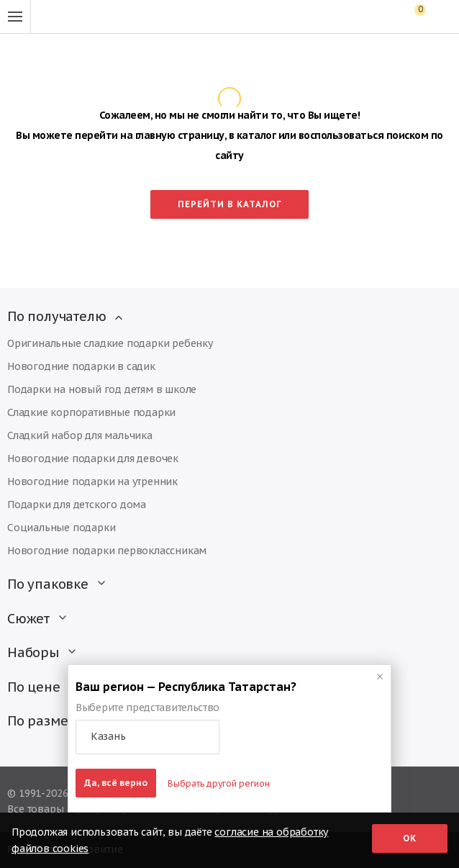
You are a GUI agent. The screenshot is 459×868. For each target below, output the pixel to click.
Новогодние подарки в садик (81, 366)
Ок (410, 838)
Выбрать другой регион (219, 783)
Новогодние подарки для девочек (93, 458)
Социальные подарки (61, 528)
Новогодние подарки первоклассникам (107, 551)
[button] (147, 737)
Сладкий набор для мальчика (80, 435)
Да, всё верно (116, 783)
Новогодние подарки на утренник (92, 482)
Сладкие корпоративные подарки (91, 412)
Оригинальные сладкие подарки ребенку (110, 343)
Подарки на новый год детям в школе (102, 389)
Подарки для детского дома (77, 505)
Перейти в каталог (230, 204)
